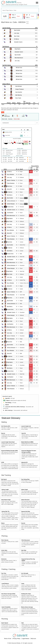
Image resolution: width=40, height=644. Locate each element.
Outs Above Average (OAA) (8, 594)
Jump (23, 583)
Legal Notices (26, 639)
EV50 (3, 462)
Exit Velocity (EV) (6, 426)
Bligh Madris (18, 49)
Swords (23, 523)
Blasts (3, 523)
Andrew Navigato (11, 204)
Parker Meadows (11, 183)
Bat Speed (4, 479)
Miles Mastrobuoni (19, 58)
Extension (4, 559)
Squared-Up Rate (26, 511)
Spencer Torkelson (11, 180)
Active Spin (4, 550)
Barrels (3, 433)
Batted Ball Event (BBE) (27, 442)
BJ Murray (16, 39)
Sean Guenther (19, 92)
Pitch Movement (26, 540)
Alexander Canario (18, 42)
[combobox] (20, 10)
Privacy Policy (17, 639)
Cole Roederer (10, 213)
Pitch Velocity (5, 540)
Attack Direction (25, 500)
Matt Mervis (10, 195)
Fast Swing (8, 403)
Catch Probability (6, 607)
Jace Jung (17, 33)
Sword (7, 405)
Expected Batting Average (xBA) (10, 451)
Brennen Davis (10, 207)
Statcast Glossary (11, 418)
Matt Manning (19, 95)
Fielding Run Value (26, 594)
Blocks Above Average (27, 607)
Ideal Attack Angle (6, 500)
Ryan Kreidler (17, 30)
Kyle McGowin (19, 86)
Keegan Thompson (20, 89)
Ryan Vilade (17, 36)
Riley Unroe (10, 186)
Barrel (8, 400)
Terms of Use (8, 639)
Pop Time (4, 573)
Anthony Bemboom (11, 201)
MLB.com (33, 639)
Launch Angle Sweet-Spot (8, 442)
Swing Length (5, 489)
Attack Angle (25, 489)
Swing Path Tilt (5, 511)
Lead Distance (5, 583)
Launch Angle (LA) (26, 426)
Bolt (23, 623)
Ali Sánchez (10, 192)
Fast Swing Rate (25, 479)
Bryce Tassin (18, 98)
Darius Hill (9, 189)
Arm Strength (25, 573)
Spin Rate (24, 550)
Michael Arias (19, 68)
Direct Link (5, 119)
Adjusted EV (24, 462)
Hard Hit (7, 398)
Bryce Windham (10, 175)
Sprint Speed (5, 623)
